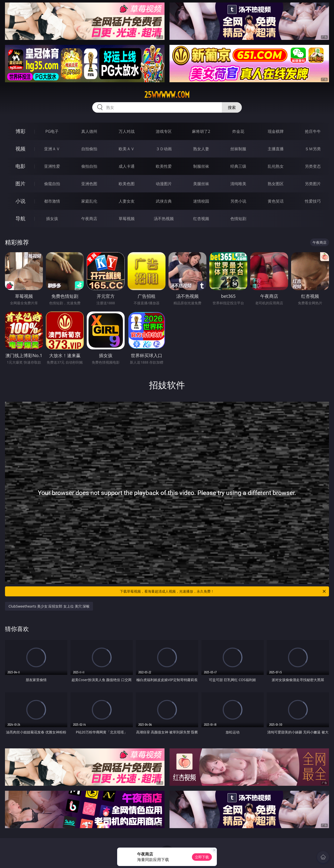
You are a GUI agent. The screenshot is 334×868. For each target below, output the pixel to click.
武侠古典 (164, 201)
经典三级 (238, 166)
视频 (20, 149)
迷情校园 (201, 201)
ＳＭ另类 (313, 149)
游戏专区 (164, 131)
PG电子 (52, 131)
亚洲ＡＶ (52, 149)
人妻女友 (127, 201)
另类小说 (238, 201)
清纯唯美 (238, 184)
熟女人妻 (201, 149)
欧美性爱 (164, 166)
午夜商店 (89, 219)
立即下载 (202, 857)
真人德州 (89, 131)
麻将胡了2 (201, 131)
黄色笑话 (276, 201)
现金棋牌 (276, 131)
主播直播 (276, 149)
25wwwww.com (167, 95)
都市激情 (52, 201)
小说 (20, 201)
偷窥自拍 (52, 184)
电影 (20, 166)
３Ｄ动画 (164, 149)
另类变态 (313, 166)
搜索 (232, 107)
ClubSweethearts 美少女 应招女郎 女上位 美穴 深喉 (49, 606)
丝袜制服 (238, 149)
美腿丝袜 (201, 184)
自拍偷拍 (89, 149)
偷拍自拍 (89, 166)
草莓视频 (127, 219)
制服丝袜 (201, 166)
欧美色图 (127, 184)
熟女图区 (276, 184)
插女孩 (52, 219)
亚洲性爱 (52, 166)
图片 (20, 184)
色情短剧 (238, 219)
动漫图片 (164, 184)
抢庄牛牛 (313, 131)
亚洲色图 (89, 184)
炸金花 (238, 131)
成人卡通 (127, 166)
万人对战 (127, 131)
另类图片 (313, 184)
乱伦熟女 (276, 166)
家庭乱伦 (89, 201)
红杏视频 (201, 219)
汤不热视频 (164, 219)
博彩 (20, 131)
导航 (20, 218)
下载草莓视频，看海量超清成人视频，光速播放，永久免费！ (223, 591)
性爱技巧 (313, 201)
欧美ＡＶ (127, 149)
